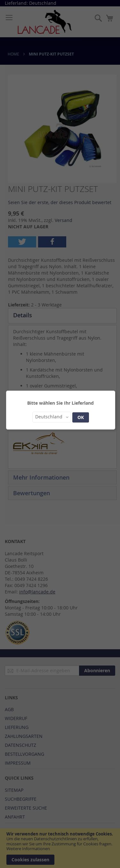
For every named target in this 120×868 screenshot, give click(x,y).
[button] (52, 417)
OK (81, 417)
